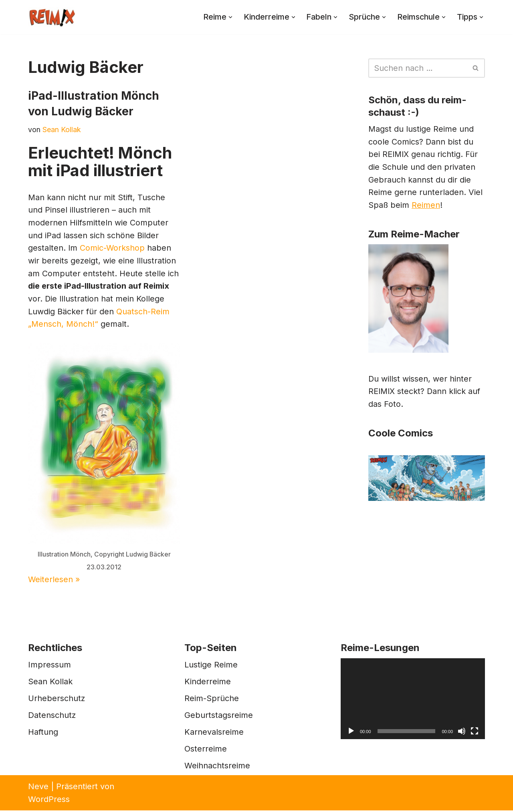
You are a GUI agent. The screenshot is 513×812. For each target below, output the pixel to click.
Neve (38, 788)
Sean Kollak (62, 130)
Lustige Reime (211, 666)
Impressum (49, 666)
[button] (226, 17)
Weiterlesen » (54, 581)
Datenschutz (52, 717)
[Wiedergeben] (351, 733)
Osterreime (206, 750)
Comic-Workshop (113, 249)
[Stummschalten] (462, 733)
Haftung (43, 734)
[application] (413, 700)
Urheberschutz (57, 700)
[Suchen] (418, 68)
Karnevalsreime (214, 734)
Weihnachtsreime (217, 767)
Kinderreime (208, 683)
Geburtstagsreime (219, 717)
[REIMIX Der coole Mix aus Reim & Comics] (52, 17)
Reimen (426, 207)
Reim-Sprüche (212, 700)
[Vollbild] (475, 733)
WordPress (49, 801)
